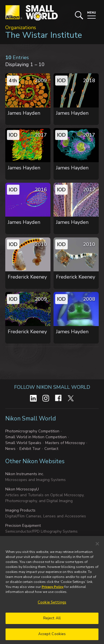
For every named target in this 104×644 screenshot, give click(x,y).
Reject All (52, 620)
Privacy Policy (53, 589)
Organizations (21, 27)
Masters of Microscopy (65, 443)
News (10, 449)
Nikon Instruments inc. (25, 474)
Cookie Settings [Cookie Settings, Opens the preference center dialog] (52, 605)
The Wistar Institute (44, 35)
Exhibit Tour (30, 449)
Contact (51, 449)
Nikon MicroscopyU (22, 489)
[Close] (97, 546)
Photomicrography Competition (32, 431)
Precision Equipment (23, 526)
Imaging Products (20, 510)
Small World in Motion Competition (36, 437)
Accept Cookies (52, 637)
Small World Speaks (23, 443)
